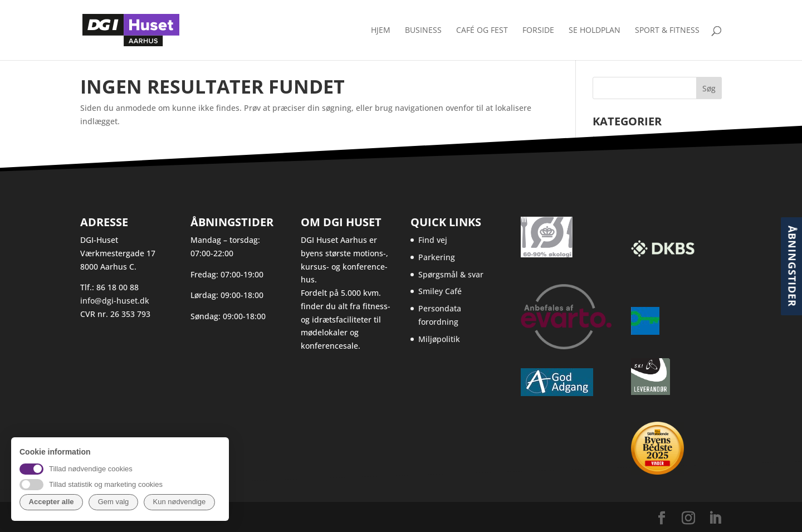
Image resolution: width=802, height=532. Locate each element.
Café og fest (482, 31)
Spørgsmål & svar (451, 274)
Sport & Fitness (667, 31)
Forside (538, 31)
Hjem (381, 31)
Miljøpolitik (439, 339)
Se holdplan (595, 31)
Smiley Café (440, 291)
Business (423, 31)
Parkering (437, 257)
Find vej (433, 240)
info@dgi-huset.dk (115, 301)
